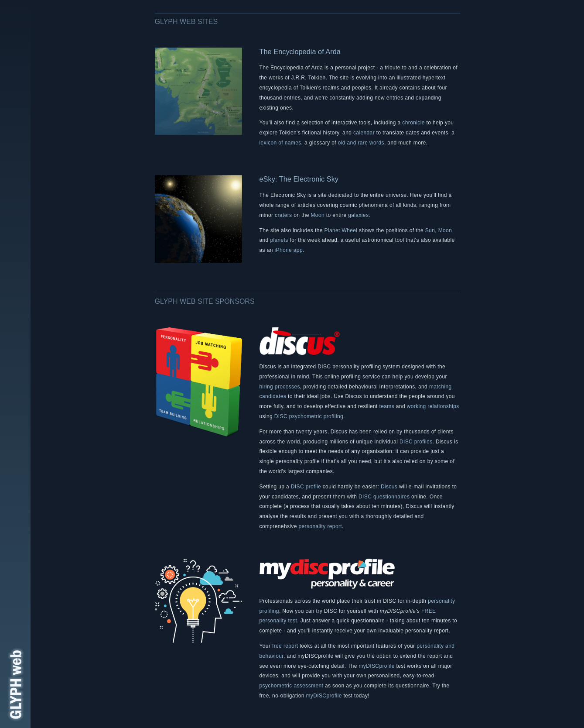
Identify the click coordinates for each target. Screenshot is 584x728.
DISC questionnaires (384, 497)
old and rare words (361, 143)
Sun (430, 230)
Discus (389, 487)
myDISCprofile (376, 666)
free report (285, 646)
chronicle (413, 123)
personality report (321, 526)
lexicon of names (280, 143)
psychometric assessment (292, 686)
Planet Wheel (341, 230)
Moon (318, 215)
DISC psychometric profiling (309, 416)
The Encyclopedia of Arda (300, 52)
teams (387, 406)
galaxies (358, 215)
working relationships (433, 406)
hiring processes (280, 387)
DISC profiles (416, 442)
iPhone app (289, 250)
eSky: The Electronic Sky (299, 179)
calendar (364, 133)
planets (279, 240)
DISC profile (306, 487)
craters (283, 215)
